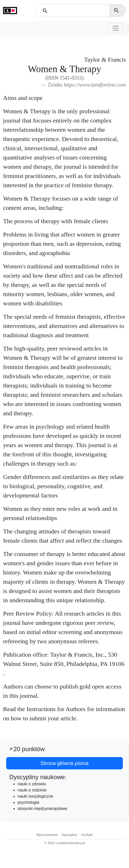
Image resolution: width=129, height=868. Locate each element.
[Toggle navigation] (116, 28)
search (116, 11)
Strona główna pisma (64, 763)
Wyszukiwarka (47, 835)
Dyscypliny (69, 835)
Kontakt (87, 835)
